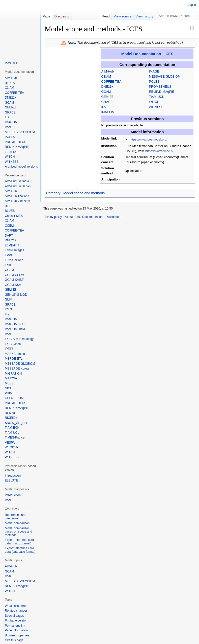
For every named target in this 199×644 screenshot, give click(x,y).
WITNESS (156, 107)
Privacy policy (53, 217)
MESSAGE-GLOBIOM (165, 77)
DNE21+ (107, 87)
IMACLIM (108, 112)
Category (53, 193)
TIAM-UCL (157, 97)
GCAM (106, 92)
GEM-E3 (107, 97)
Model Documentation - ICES (147, 54)
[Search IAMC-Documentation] (177, 16)
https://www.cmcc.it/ (159, 151)
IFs (104, 107)
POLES (154, 82)
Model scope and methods (84, 193)
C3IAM (106, 77)
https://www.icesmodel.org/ (149, 140)
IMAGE (154, 72)
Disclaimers (113, 217)
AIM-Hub (108, 72)
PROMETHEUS (160, 87)
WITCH (154, 102)
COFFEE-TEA (111, 82)
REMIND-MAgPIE (162, 92)
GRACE (107, 102)
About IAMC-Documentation (84, 217)
